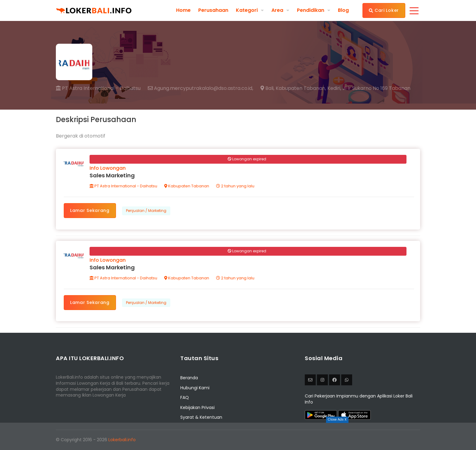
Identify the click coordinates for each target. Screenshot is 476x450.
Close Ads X (337, 419)
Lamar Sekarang (90, 210)
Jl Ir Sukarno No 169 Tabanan (376, 88)
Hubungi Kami (195, 388)
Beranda (189, 378)
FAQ (185, 397)
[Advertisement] (238, 436)
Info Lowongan (108, 168)
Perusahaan (213, 10)
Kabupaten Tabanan (187, 186)
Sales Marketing (112, 175)
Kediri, (334, 88)
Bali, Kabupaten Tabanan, (293, 88)
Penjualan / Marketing (146, 211)
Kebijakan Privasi (197, 407)
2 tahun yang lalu (235, 186)
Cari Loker (384, 10)
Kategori (247, 10)
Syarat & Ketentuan (201, 417)
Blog (343, 10)
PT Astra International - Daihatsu (98, 88)
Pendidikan (311, 10)
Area (277, 10)
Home (183, 10)
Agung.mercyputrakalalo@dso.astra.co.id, (201, 88)
